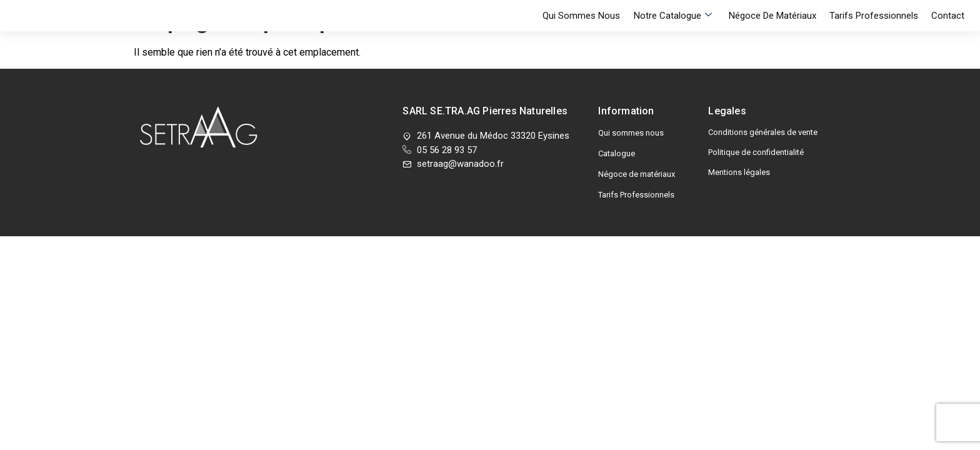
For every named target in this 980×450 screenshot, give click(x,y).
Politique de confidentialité (756, 152)
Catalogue (617, 153)
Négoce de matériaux (780, 16)
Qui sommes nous (597, 16)
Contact (948, 16)
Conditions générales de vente (763, 132)
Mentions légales (739, 172)
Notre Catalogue (684, 16)
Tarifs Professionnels (877, 16)
